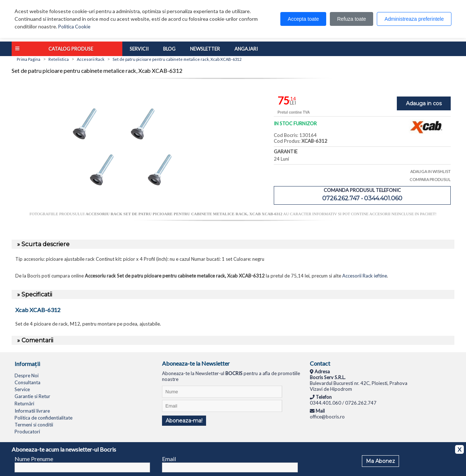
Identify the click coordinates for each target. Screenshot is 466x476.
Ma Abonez (380, 461)
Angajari (246, 49)
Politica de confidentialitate (44, 418)
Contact (320, 363)
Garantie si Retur (32, 396)
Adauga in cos (424, 103)
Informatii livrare (32, 411)
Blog (169, 49)
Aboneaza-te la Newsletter (196, 363)
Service (22, 389)
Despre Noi (27, 375)
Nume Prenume (34, 459)
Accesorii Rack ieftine (365, 276)
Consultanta (27, 382)
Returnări (24, 404)
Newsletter (205, 49)
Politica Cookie (74, 27)
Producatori (27, 432)
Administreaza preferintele (414, 19)
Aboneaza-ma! (184, 421)
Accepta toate (303, 19)
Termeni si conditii (34, 425)
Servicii (139, 49)
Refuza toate (352, 19)
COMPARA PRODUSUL (430, 179)
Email (169, 459)
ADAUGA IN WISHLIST (431, 171)
